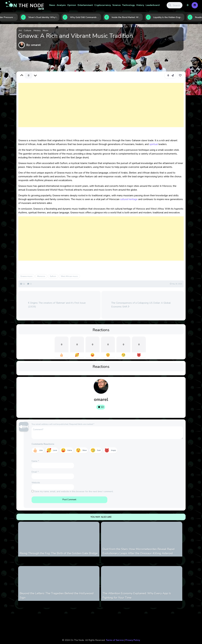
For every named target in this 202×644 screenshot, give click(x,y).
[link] (180, 75)
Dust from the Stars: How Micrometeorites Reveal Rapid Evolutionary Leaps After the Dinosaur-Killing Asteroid (139, 551)
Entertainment (85, 5)
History (140, 5)
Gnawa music (26, 276)
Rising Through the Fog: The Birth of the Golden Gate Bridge (59, 553)
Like (41, 450)
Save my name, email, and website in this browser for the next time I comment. (74, 491)
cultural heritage (129, 199)
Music (46, 30)
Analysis (61, 5)
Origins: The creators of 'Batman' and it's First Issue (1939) (57, 305)
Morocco (41, 276)
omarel (101, 399)
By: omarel (34, 45)
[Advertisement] (101, 108)
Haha (70, 450)
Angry (113, 450)
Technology (128, 5)
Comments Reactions (43, 444)
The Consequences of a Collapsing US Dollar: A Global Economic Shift (141, 305)
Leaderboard (153, 5)
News (52, 5)
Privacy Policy (133, 640)
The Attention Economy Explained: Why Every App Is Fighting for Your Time (137, 596)
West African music (69, 276)
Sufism (53, 276)
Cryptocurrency (103, 5)
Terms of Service (115, 640)
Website (36, 483)
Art (20, 30)
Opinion (72, 5)
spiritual (154, 144)
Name (35, 461)
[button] (188, 5)
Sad (99, 450)
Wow (85, 450)
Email (35, 472)
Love (55, 450)
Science (116, 5)
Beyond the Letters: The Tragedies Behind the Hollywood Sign (57, 596)
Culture (28, 30)
